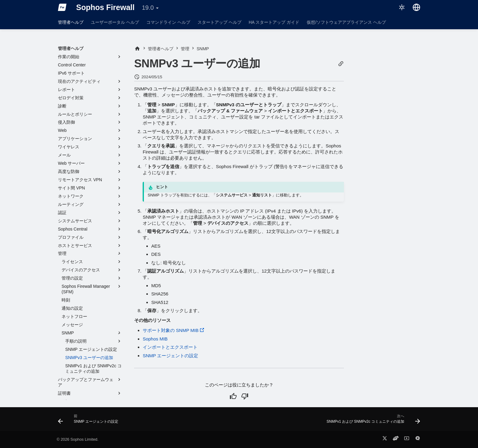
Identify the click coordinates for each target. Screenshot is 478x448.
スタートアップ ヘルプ (219, 22)
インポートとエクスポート (170, 347)
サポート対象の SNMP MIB (171, 330)
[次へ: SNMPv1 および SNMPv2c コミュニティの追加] (372, 421)
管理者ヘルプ (71, 22)
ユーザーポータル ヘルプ (115, 22)
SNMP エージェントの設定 (170, 356)
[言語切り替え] (416, 7)
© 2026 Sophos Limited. (78, 439)
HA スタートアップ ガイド (274, 22)
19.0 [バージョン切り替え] (148, 8)
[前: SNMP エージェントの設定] (90, 421)
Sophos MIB (155, 339)
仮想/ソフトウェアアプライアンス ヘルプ (346, 22)
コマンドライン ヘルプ (168, 22)
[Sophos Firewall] (62, 7)
